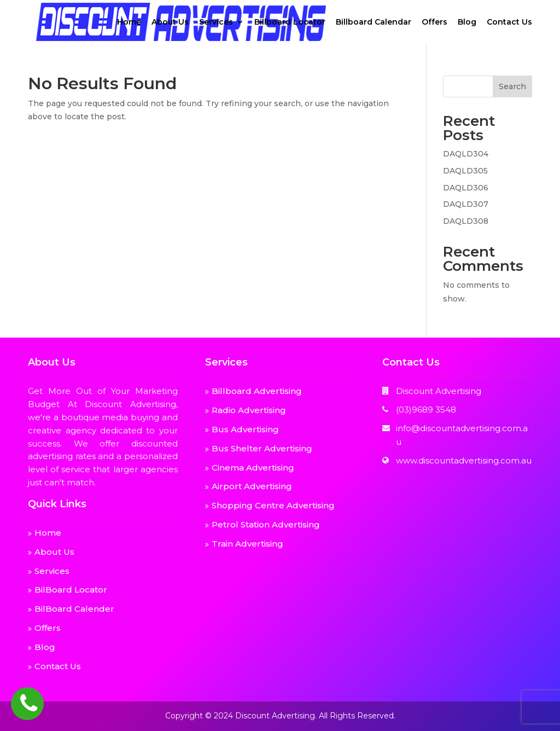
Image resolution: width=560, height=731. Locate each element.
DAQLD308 (466, 221)
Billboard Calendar (374, 22)
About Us (170, 22)
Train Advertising (247, 544)
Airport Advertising (252, 486)
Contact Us (509, 22)
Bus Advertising (245, 429)
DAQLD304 (466, 154)
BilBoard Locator (71, 590)
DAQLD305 (465, 171)
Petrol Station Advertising (266, 524)
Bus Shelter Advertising (262, 448)
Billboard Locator (290, 22)
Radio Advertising (249, 410)
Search (512, 86)
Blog (467, 22)
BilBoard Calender (74, 609)
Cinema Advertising (253, 468)
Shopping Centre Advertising (273, 505)
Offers (434, 22)
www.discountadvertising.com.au (464, 460)
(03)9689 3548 (426, 410)
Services (216, 22)
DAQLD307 (466, 204)
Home (129, 22)
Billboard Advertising (257, 391)
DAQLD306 (466, 188)
